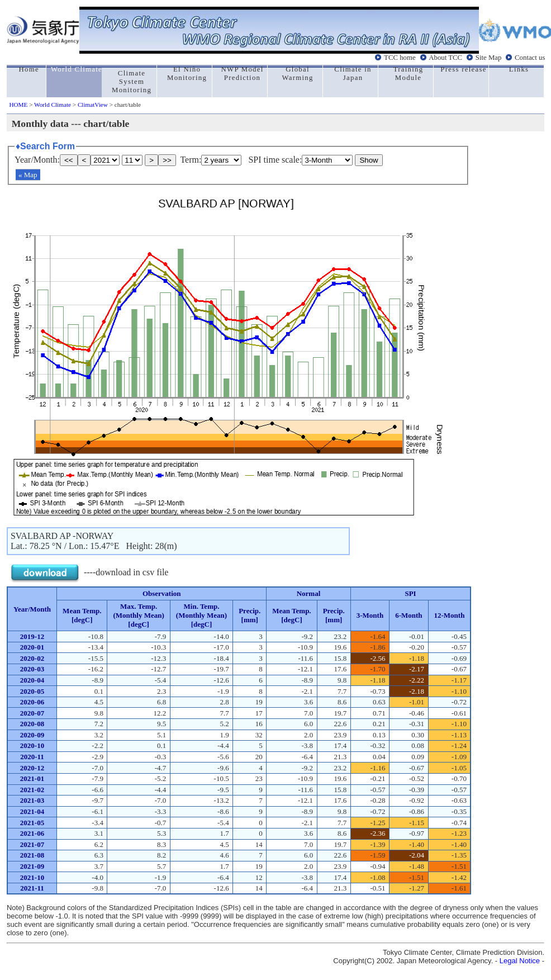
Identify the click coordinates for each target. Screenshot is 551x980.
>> (167, 160)
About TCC (445, 58)
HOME (18, 105)
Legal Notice (520, 961)
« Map (28, 175)
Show (369, 160)
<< (69, 160)
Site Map (489, 58)
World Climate (53, 105)
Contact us (530, 58)
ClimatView (93, 105)
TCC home (400, 58)
